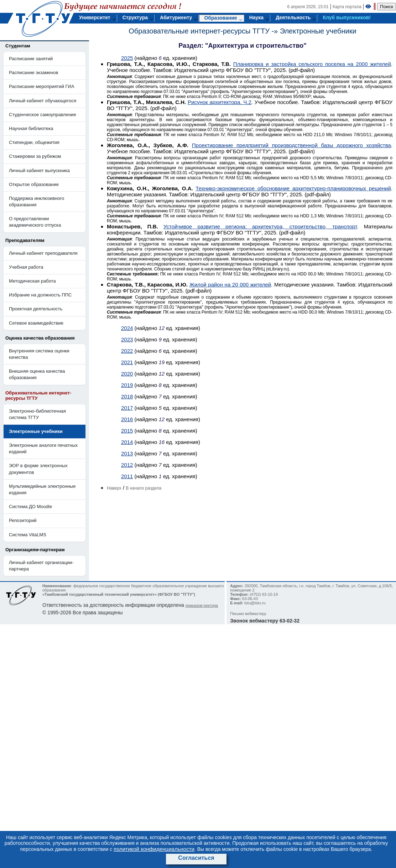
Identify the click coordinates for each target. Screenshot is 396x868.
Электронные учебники (318, 31)
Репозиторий (23, 520)
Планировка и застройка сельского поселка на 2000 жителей (312, 64)
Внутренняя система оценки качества (39, 354)
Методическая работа (32, 281)
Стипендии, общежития (34, 142)
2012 (127, 465)
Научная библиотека (31, 128)
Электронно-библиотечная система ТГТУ (37, 414)
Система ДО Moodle (30, 507)
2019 (127, 385)
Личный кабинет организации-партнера (41, 566)
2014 (127, 442)
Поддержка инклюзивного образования (37, 201)
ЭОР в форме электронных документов (38, 469)
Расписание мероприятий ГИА (42, 86)
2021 (127, 362)
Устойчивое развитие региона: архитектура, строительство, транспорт (260, 226)
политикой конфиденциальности (154, 849)
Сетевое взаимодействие (36, 323)
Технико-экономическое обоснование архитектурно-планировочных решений (293, 188)
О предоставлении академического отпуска (35, 222)
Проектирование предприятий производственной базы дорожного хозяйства (291, 145)
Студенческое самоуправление (43, 115)
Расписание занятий (31, 59)
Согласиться (196, 858)
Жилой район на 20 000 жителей (230, 285)
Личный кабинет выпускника (39, 170)
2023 (127, 339)
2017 (127, 408)
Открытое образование (34, 184)
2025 (127, 58)
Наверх (114, 488)
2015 (127, 431)
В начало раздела (144, 488)
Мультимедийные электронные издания (42, 489)
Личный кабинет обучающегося (43, 101)
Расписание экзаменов (33, 73)
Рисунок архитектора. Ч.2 (220, 102)
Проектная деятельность (36, 309)
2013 (127, 453)
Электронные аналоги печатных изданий (43, 448)
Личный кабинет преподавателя (43, 253)
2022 (127, 351)
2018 (127, 396)
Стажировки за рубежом (35, 156)
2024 (127, 328)
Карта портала (347, 7)
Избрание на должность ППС (40, 295)
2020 (127, 374)
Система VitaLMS (28, 535)
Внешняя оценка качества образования (37, 374)
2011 (127, 476)
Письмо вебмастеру (248, 614)
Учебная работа (26, 267)
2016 (127, 419)
